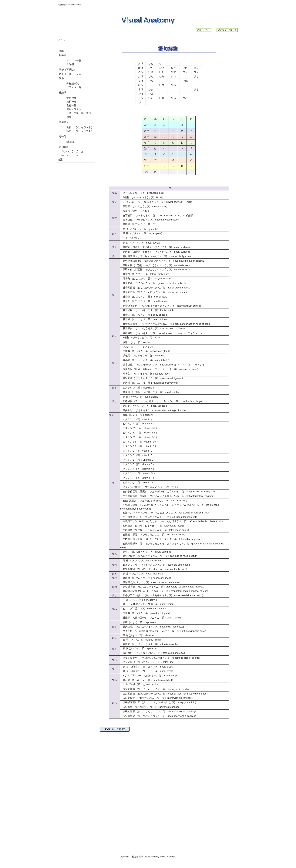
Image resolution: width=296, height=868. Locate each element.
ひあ (151, 63)
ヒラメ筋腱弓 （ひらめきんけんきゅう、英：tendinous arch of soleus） (161, 658)
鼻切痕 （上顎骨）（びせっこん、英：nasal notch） (151, 392)
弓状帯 (146, 211)
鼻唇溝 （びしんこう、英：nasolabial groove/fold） (151, 383)
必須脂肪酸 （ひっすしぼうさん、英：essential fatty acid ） (154, 569)
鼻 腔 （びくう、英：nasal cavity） (141, 243)
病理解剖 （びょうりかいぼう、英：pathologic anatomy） (153, 653)
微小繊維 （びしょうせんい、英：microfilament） (149, 365)
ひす (173, 72)
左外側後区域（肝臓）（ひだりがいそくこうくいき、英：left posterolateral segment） (170, 491)
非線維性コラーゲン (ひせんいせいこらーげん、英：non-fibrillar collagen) (163, 401)
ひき (162, 68)
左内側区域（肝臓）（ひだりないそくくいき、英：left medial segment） (163, 539)
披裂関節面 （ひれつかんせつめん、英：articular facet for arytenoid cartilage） (166, 694)
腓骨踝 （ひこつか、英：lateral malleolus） (145, 274)
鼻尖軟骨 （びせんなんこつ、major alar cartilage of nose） (154, 410)
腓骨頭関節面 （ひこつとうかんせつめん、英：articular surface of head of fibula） (167, 324)
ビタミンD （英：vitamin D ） (138, 455)
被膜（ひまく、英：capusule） (140, 622)
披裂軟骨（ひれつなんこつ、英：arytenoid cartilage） (151, 707)
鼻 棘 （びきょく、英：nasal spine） (142, 233)
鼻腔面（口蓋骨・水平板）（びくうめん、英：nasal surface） (157, 247)
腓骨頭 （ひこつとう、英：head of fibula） (145, 319)
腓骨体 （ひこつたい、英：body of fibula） (145, 315)
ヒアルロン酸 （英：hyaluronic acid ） (143, 193)
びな (151, 81)
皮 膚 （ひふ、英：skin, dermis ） (140, 600)
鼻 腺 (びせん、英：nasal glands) (141, 397)
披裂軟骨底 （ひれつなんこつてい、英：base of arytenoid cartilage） (160, 711)
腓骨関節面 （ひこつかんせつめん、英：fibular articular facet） (156, 288)
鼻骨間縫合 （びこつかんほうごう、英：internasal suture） (154, 292)
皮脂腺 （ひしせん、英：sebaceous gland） (147, 351)
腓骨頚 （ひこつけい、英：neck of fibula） (145, 297)
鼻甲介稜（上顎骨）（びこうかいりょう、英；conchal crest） (156, 265)
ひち (162, 76)
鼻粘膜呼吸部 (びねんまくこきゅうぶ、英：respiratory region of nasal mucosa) (166, 591)
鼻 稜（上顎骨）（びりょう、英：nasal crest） (147, 667)
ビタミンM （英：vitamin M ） (138, 473)
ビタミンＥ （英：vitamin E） (138, 460)
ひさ (151, 72)
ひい (162, 63)
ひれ (185, 98)
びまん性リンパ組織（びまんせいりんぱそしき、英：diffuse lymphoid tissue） (166, 631)
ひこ (196, 68)
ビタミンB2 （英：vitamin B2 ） (139, 433)
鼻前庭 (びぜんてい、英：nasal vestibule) (145, 406)
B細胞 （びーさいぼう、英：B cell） (142, 337)
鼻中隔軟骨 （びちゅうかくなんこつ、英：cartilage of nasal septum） (160, 556)
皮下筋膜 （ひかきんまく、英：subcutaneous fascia (150, 215)
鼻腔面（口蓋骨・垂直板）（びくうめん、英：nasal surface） (157, 252)
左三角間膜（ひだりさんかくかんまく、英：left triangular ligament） (161, 517)
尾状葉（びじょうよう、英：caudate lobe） (147, 374)
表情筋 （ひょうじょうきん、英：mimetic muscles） (151, 644)
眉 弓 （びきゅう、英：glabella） (140, 229)
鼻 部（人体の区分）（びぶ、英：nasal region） (148, 604)
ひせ (185, 72)
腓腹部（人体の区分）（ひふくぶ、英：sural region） (151, 618)
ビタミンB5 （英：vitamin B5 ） (139, 437)
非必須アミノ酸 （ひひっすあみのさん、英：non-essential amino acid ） (162, 595)
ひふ (173, 85)
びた (151, 76)
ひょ (151, 94)
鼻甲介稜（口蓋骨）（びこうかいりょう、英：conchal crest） (157, 269)
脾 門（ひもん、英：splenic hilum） (142, 640)
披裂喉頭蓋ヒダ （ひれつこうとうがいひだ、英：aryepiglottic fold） (160, 702)
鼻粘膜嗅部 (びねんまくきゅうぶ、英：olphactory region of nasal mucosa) (163, 587)
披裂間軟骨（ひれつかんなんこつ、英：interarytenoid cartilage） (158, 698)
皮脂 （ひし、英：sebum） (138, 342)
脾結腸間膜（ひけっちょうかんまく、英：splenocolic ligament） (158, 256)
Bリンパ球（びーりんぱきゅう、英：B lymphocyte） (152, 676)
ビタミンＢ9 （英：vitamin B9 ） (140, 446)
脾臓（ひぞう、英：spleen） (139, 415)
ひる (173, 98)
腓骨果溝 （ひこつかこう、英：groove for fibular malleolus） (155, 283)
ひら (151, 98)
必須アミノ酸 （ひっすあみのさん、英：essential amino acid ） (157, 565)
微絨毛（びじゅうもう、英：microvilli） (145, 356)
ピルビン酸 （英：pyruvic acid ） (140, 684)
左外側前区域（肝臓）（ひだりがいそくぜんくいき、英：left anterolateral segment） (168, 496)
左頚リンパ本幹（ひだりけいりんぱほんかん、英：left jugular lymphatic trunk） (166, 513)
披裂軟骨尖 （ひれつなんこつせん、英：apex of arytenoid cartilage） (161, 716)
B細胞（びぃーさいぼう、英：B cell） (144, 197)
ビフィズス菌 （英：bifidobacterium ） (144, 609)
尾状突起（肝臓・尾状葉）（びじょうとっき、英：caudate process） (161, 369)
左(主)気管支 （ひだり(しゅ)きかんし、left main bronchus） (156, 501)
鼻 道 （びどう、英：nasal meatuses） (144, 574)
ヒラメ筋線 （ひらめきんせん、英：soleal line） (148, 662)
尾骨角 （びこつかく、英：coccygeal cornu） (147, 279)
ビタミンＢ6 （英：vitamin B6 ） (140, 442)
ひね (185, 81)
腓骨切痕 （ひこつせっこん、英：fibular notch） (148, 310)
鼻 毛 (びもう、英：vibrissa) (138, 635)
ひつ (173, 76)
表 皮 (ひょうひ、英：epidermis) (141, 648)
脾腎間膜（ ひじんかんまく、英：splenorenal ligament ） (154, 378)
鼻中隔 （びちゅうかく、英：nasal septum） (146, 552)
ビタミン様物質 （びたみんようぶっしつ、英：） (150, 487)
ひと (196, 76)
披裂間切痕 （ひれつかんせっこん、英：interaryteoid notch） (156, 689)
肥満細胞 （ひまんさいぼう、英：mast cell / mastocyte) (152, 627)
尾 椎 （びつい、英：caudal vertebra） (143, 561)
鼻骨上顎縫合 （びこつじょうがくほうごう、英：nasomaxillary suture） (161, 306)
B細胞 (189, 202)
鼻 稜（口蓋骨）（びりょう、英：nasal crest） (149, 671)
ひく (173, 68)
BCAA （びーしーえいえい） (137, 347)
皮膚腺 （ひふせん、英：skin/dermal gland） (147, 613)
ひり (162, 98)
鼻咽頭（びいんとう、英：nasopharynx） (144, 206)
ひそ (196, 72)
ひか (151, 68)
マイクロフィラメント (190, 333)
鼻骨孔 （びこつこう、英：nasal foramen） (146, 301)
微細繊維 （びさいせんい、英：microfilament (146, 333)
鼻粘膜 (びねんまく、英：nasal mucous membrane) (151, 582)
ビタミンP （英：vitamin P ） (138, 478)
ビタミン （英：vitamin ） (137, 419)
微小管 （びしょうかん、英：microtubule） (145, 360)
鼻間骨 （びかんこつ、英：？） (139, 224)
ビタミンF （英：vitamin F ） (138, 464)
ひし (162, 72)
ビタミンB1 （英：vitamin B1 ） (139, 428)
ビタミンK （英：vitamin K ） (139, 469)
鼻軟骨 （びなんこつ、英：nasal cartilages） (146, 578)
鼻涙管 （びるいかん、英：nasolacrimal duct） (147, 680)
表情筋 (135, 238)
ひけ (185, 68)
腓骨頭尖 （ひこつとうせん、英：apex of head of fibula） (153, 328)
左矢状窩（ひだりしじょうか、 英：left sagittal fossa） (154, 526)
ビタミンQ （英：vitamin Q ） (138, 482)
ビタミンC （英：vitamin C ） (138, 451)
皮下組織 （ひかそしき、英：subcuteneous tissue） (150, 220)
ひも (196, 89)
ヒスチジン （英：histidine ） (138, 388)
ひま (151, 89)
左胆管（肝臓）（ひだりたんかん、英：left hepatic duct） (153, 535)
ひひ (162, 85)
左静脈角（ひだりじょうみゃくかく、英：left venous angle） (156, 530)
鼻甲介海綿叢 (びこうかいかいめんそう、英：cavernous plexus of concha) (164, 261)
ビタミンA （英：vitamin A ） (138, 424)
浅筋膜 (189, 215)
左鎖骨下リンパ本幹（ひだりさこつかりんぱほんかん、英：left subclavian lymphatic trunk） (173, 521)
